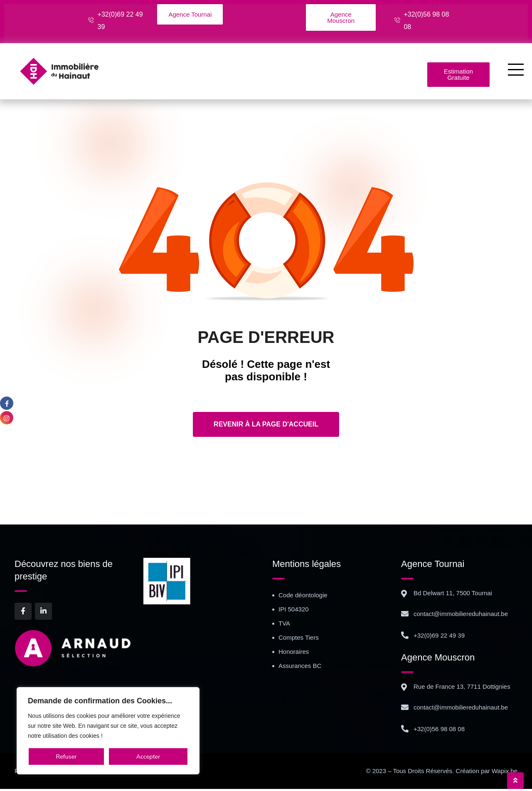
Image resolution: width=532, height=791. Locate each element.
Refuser (66, 757)
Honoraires (294, 654)
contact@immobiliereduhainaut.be (461, 616)
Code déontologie (303, 597)
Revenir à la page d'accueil (266, 426)
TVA (284, 625)
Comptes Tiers (299, 639)
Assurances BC (300, 668)
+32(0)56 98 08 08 (439, 731)
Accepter (148, 757)
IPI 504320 (294, 611)
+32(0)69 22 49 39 (439, 637)
